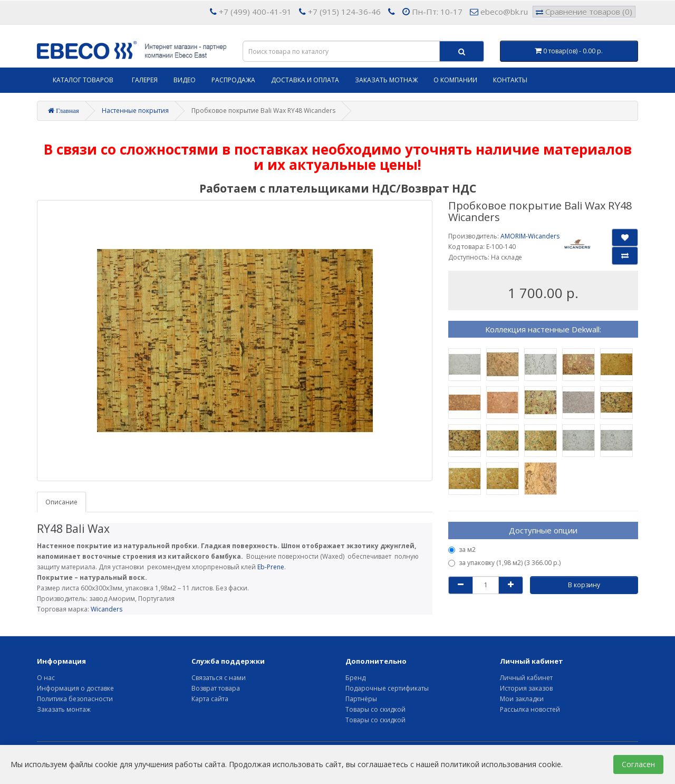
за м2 (462, 549)
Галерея (145, 80)
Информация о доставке (75, 688)
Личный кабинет (526, 678)
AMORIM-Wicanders (530, 236)
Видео (185, 80)
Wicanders (107, 609)
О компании (455, 80)
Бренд (355, 678)
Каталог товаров (83, 80)
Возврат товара (216, 688)
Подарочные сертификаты (387, 688)
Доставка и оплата (305, 80)
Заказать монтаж (64, 709)
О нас (46, 678)
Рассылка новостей (530, 709)
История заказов (526, 688)
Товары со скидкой (375, 709)
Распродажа (233, 80)
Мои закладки (522, 699)
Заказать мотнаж (386, 80)
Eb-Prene (271, 567)
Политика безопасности (75, 699)
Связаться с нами (219, 678)
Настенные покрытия (135, 111)
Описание (61, 502)
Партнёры (361, 699)
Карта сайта (210, 699)
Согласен (638, 764)
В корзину (584, 585)
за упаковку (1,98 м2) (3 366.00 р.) (504, 563)
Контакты (510, 80)
